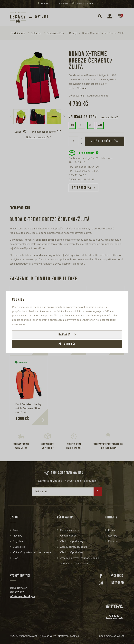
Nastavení (65, 335)
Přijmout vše (67, 344)
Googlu (44, 316)
